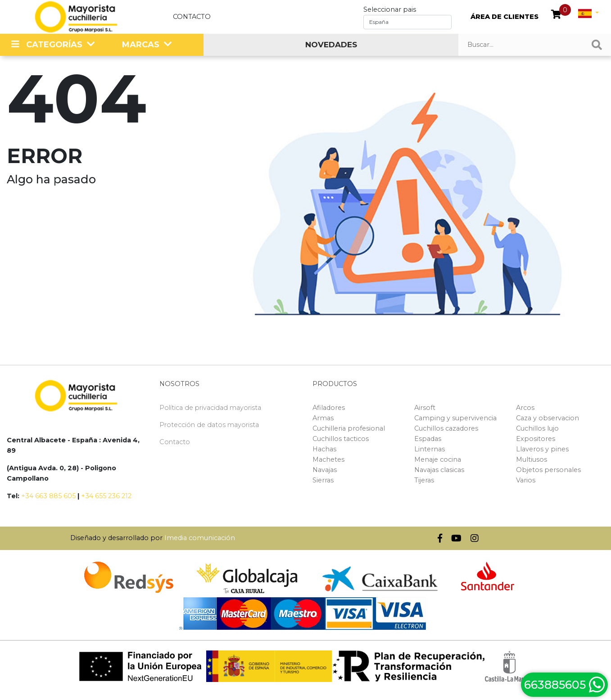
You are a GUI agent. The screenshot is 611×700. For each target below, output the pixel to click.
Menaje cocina (438, 459)
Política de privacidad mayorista (210, 408)
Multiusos (532, 459)
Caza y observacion (548, 418)
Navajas (325, 470)
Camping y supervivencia (455, 418)
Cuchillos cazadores (446, 428)
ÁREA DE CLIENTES (505, 17)
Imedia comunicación (200, 538)
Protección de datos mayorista (209, 425)
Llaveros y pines (542, 449)
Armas (323, 418)
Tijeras (424, 480)
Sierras (323, 480)
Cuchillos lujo (537, 428)
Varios (526, 480)
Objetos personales (548, 470)
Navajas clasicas (439, 470)
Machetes (328, 459)
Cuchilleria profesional (349, 428)
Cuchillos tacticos (341, 439)
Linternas (430, 449)
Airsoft (425, 408)
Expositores (536, 439)
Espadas (428, 439)
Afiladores (329, 408)
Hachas (324, 449)
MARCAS (141, 45)
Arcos (525, 408)
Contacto (192, 17)
